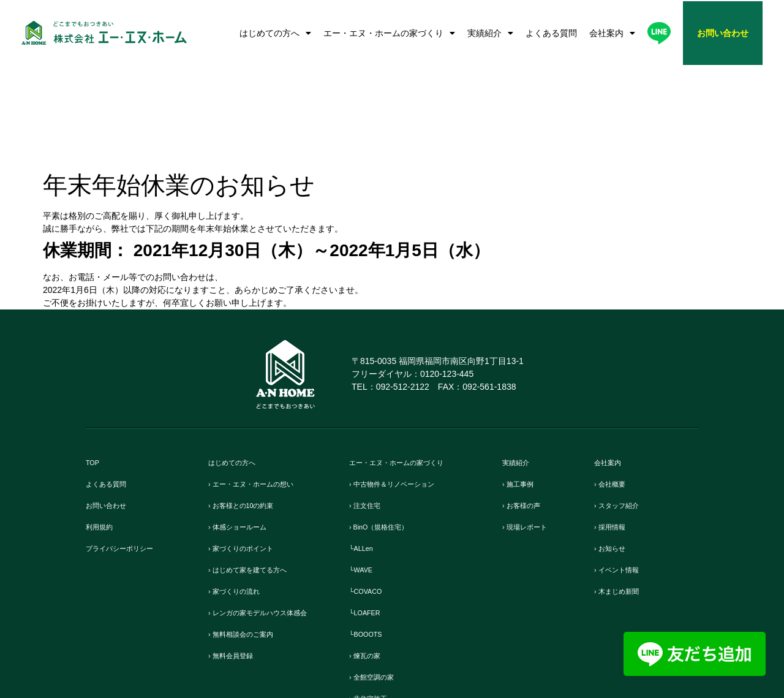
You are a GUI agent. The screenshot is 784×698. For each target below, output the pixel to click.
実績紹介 (490, 33)
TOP (95, 362)
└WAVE (365, 470)
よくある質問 (551, 33)
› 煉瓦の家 (370, 556)
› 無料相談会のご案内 (252, 534)
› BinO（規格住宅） (390, 427)
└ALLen (366, 448)
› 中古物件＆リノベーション (407, 384)
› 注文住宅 (370, 405)
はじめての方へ (275, 33)
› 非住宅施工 (375, 598)
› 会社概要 (615, 384)
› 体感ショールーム (248, 427)
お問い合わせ (113, 405)
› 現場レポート (533, 427)
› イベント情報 (624, 470)
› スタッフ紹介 (624, 405)
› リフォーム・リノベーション (412, 620)
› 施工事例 (523, 384)
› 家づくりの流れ (243, 491)
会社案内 (612, 33)
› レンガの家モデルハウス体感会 (275, 513)
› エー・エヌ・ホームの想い (266, 384)
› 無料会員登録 (239, 556)
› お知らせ (615, 448)
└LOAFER (371, 513)
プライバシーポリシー (132, 448)
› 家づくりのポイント (252, 448)
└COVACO (372, 491)
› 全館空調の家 (379, 577)
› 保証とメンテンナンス (398, 641)
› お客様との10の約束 (253, 405)
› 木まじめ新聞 (624, 491)
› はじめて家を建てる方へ (262, 470)
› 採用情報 (615, 427)
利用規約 (104, 427)
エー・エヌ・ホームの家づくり (389, 33)
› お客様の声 (528, 405)
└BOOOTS (372, 534)
